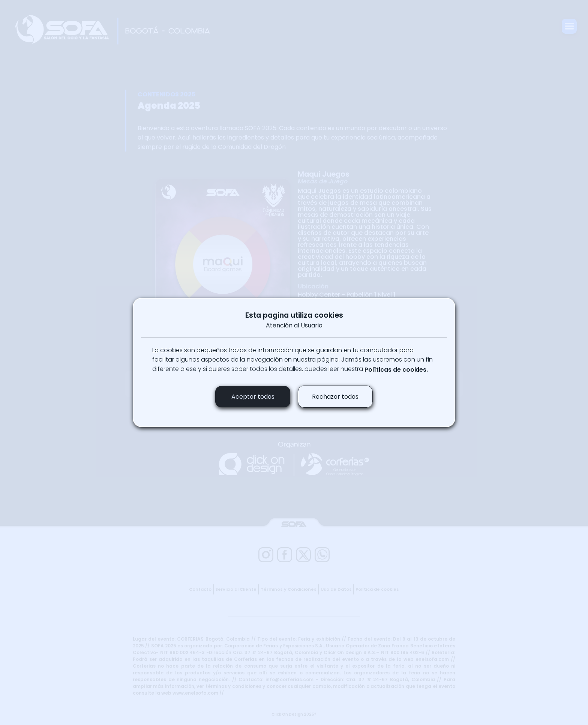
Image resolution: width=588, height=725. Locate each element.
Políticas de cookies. (396, 370)
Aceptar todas (253, 397)
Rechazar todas (335, 397)
